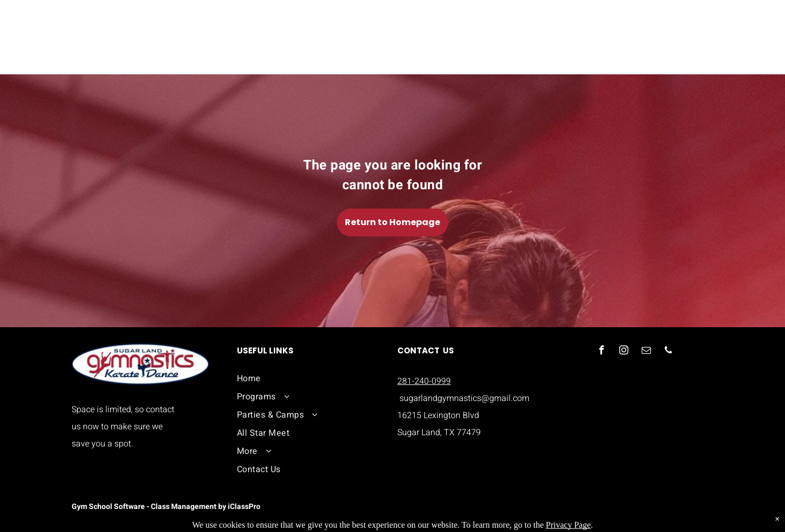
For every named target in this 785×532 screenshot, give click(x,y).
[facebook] (601, 352)
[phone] (668, 352)
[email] (646, 352)
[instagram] (624, 352)
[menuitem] (308, 379)
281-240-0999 (424, 381)
